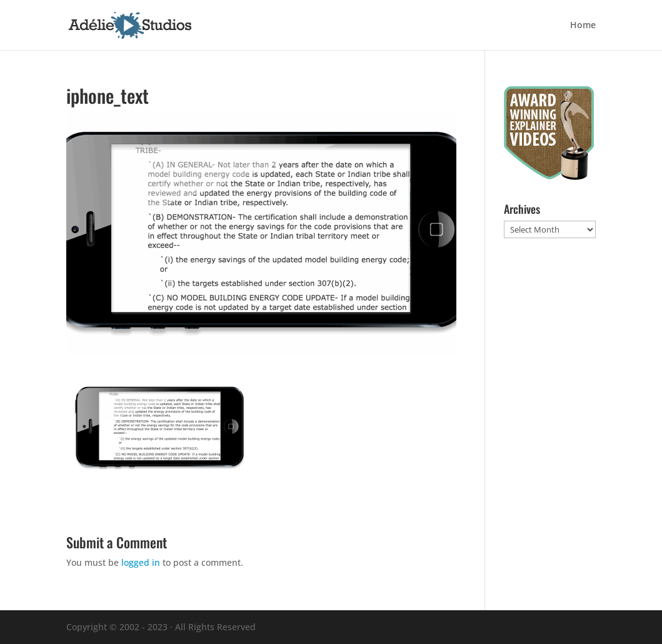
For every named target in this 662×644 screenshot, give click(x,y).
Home (583, 26)
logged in (141, 562)
